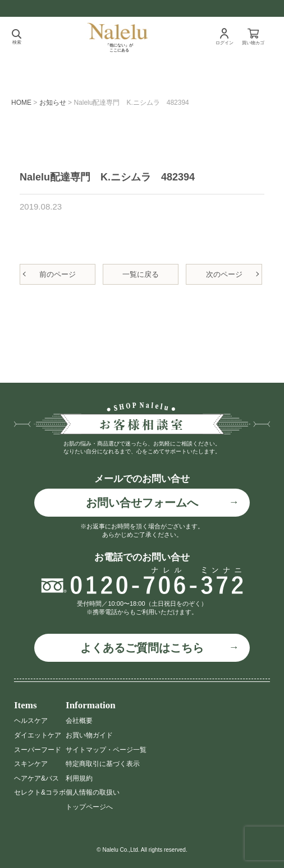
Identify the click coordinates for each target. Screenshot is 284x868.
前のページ (58, 274)
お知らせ (53, 103)
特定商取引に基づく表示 (103, 764)
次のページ (224, 274)
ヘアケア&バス (36, 778)
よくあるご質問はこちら (142, 648)
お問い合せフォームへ (142, 503)
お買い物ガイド (89, 735)
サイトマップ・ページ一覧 (106, 750)
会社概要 (79, 721)
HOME (21, 103)
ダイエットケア (38, 735)
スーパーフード (38, 750)
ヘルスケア (31, 721)
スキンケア (31, 764)
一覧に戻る (141, 274)
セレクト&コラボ (40, 792)
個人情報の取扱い (93, 792)
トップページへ (89, 807)
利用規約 (79, 778)
